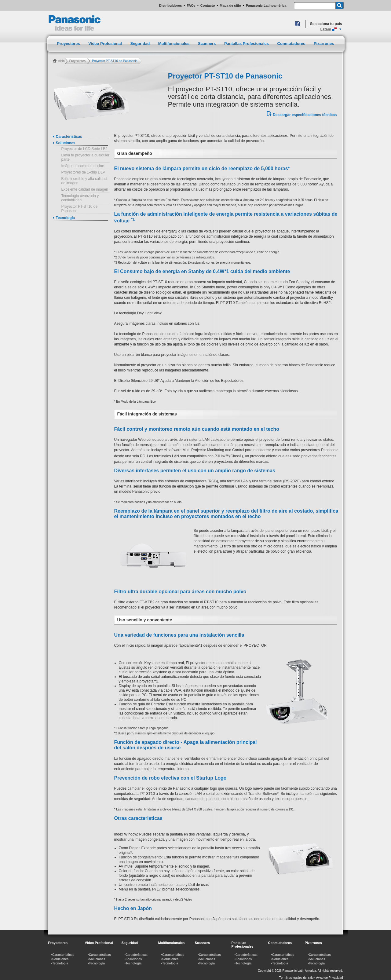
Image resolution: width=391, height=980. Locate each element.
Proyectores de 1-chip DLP (83, 172)
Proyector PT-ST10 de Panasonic (80, 209)
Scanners (207, 44)
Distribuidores (171, 5)
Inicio (61, 61)
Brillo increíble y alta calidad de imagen (84, 181)
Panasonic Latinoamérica (266, 5)
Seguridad (141, 44)
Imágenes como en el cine (83, 166)
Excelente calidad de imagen (85, 189)
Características (69, 137)
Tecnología (65, 218)
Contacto (208, 5)
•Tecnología (60, 963)
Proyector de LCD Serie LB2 (84, 149)
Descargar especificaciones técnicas (305, 115)
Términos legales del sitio (296, 978)
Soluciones (66, 143)
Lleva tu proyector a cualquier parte (85, 157)
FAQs (191, 5)
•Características (63, 955)
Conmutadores (292, 44)
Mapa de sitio (230, 5)
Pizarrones (324, 44)
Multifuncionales (174, 44)
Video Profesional (106, 44)
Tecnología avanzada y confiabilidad (80, 198)
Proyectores (69, 44)
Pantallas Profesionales (247, 44)
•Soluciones (60, 959)
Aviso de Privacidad (330, 978)
